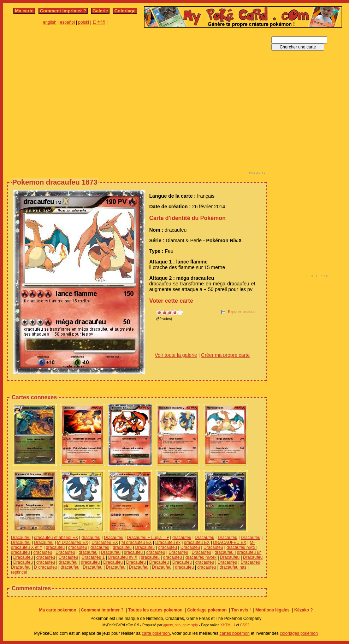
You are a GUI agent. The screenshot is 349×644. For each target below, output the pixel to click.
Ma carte (24, 11)
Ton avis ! (241, 610)
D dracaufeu (45, 567)
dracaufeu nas (233, 567)
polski (84, 22)
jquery (168, 625)
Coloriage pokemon (207, 610)
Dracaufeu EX (105, 543)
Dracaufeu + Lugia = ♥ (148, 538)
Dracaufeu (21, 538)
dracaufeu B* (249, 552)
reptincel (19, 572)
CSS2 (245, 625)
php (178, 625)
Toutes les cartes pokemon (155, 610)
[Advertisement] (66, 103)
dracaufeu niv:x (241, 547)
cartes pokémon (234, 633)
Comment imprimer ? (63, 11)
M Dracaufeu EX (72, 543)
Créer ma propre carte (225, 355)
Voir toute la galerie (176, 355)
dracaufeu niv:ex (201, 557)
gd (185, 625)
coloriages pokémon (299, 633)
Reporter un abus (241, 312)
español (67, 22)
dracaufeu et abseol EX (56, 538)
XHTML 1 (228, 625)
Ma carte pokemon (57, 610)
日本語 (99, 22)
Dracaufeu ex (168, 543)
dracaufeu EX (197, 543)
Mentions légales (273, 610)
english (50, 22)
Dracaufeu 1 (93, 557)
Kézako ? (304, 610)
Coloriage (125, 11)
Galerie (100, 11)
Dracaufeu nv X (123, 557)
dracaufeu (91, 538)
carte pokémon (156, 633)
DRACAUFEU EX (230, 543)
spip (195, 625)
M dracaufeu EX (137, 543)
